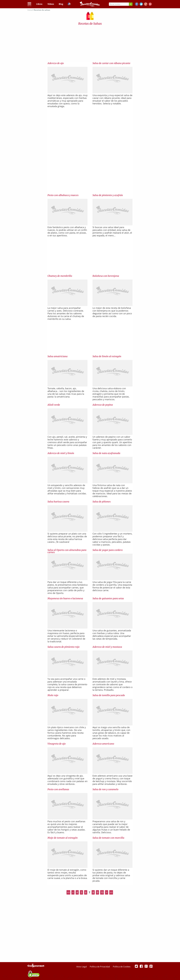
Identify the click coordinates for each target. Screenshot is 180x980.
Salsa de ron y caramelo (105, 789)
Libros (39, 4)
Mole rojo (53, 695)
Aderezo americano (103, 744)
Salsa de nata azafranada (106, 453)
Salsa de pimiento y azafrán (108, 195)
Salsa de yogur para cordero (108, 550)
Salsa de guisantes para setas (108, 598)
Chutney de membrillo (60, 276)
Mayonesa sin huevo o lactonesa (65, 598)
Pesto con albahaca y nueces (63, 195)
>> (111, 892)
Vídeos (51, 4)
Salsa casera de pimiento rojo (63, 647)
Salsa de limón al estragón (107, 356)
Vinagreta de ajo (57, 744)
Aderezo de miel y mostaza (107, 647)
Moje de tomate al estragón (63, 838)
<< (68, 892)
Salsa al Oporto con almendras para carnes (67, 551)
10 (102, 892)
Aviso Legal (82, 967)
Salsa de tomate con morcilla (108, 838)
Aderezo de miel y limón (61, 453)
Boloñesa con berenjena (106, 276)
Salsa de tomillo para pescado (109, 695)
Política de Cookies (122, 967)
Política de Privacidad (100, 967)
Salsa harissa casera (58, 502)
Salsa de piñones (102, 502)
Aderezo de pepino (103, 405)
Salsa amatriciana (57, 356)
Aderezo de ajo (56, 63)
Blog (61, 4)
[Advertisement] (90, 44)
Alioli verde (54, 405)
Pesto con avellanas (58, 789)
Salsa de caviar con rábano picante (111, 63)
